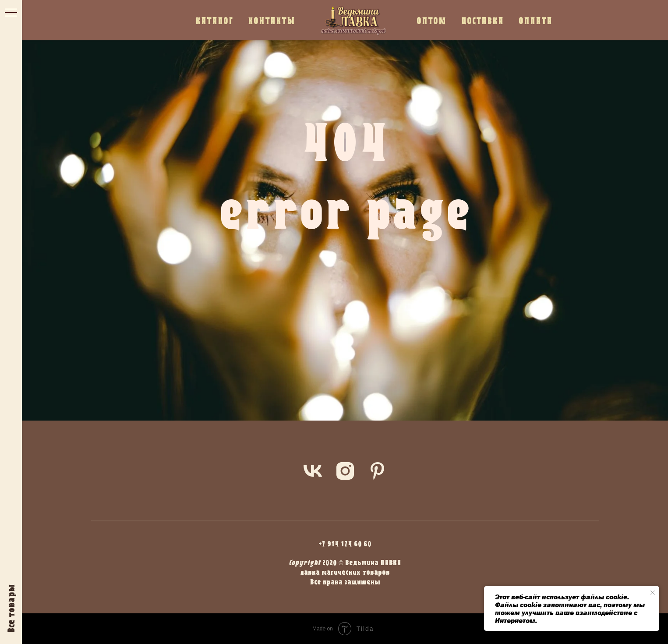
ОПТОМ (431, 20)
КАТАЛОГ (214, 20)
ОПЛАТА (535, 20)
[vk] (313, 471)
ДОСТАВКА (482, 20)
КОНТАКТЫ (272, 20)
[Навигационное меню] (11, 13)
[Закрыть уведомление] (653, 593)
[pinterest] (378, 471)
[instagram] (345, 471)
